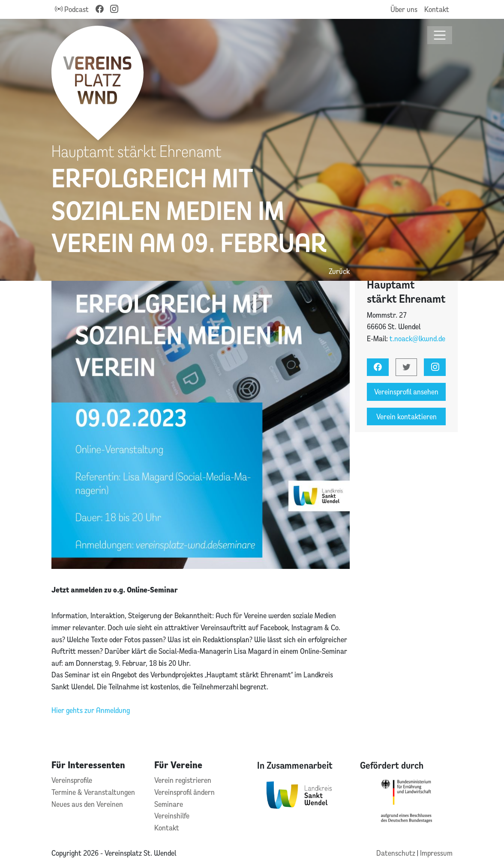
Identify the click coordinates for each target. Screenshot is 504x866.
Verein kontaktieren (406, 416)
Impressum (436, 853)
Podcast (72, 9)
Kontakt (437, 9)
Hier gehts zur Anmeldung (91, 710)
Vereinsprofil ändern (184, 792)
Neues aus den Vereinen (87, 804)
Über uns (404, 9)
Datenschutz (397, 853)
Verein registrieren (183, 780)
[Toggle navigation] (440, 35)
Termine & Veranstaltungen (93, 792)
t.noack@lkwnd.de (417, 338)
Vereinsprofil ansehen (406, 392)
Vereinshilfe (172, 816)
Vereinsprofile (72, 780)
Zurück (339, 271)
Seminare (169, 804)
